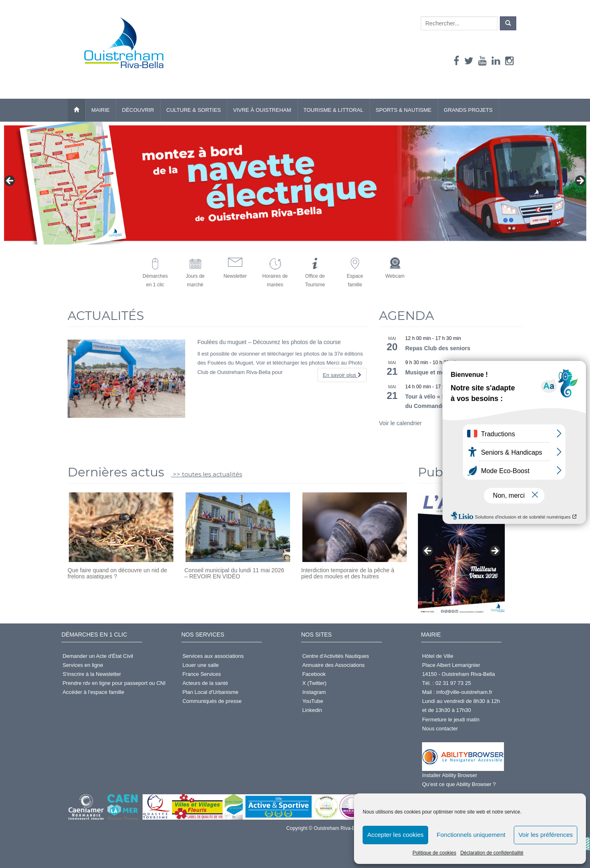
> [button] (580, 181)
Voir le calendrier (400, 423)
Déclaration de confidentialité (492, 853)
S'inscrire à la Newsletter (92, 674)
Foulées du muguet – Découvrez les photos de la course (269, 342)
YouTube (313, 701)
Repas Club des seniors (438, 348)
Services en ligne (83, 665)
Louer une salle (201, 665)
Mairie (101, 110)
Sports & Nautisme (404, 110)
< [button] (10, 181)
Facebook (314, 674)
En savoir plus (342, 375)
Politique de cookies (435, 853)
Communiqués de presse (212, 701)
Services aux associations (213, 656)
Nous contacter (440, 729)
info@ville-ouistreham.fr (464, 692)
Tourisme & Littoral (334, 110)
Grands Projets (468, 110)
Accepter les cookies (395, 835)
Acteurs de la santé (205, 683)
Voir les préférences (546, 835)
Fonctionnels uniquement (471, 835)
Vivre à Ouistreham (262, 110)
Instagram (314, 692)
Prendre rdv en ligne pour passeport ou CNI (114, 683)
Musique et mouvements (439, 372)
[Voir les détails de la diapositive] (295, 183)
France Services (202, 674)
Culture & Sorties (194, 110)
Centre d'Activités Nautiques (336, 656)
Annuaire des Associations (334, 665)
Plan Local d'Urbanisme (210, 692)
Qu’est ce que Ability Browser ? (459, 784)
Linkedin (312, 710)
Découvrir (138, 110)
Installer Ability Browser (449, 775)
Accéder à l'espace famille (94, 692)
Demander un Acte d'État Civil (98, 656)
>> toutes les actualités (207, 474)
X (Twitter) (314, 683)
